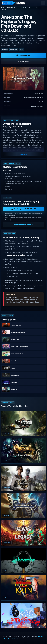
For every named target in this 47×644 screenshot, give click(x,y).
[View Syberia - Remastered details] (23, 478)
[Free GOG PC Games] (13, 3)
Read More (23, 154)
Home (3, 8)
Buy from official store (22, 225)
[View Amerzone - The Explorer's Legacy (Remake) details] (23, 423)
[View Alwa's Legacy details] (23, 533)
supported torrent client (16, 255)
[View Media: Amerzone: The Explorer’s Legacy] (23, 61)
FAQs (16, 297)
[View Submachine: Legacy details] (23, 560)
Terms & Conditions (14, 639)
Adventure (9, 8)
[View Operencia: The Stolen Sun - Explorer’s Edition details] (23, 451)
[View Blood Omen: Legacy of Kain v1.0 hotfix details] (23, 588)
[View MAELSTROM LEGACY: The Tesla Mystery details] (23, 615)
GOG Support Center (32, 302)
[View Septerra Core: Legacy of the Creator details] (23, 506)
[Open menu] (43, 3)
